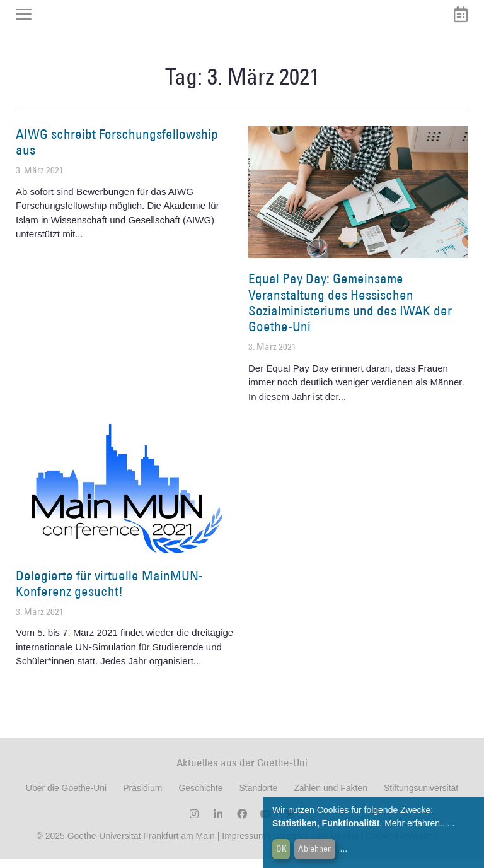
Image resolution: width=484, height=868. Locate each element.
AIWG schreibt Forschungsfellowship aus (117, 151)
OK (281, 848)
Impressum (242, 845)
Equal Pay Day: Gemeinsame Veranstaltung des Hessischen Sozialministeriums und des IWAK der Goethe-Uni (350, 312)
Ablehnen (315, 848)
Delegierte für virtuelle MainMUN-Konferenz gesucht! (109, 592)
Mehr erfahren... (416, 823)
